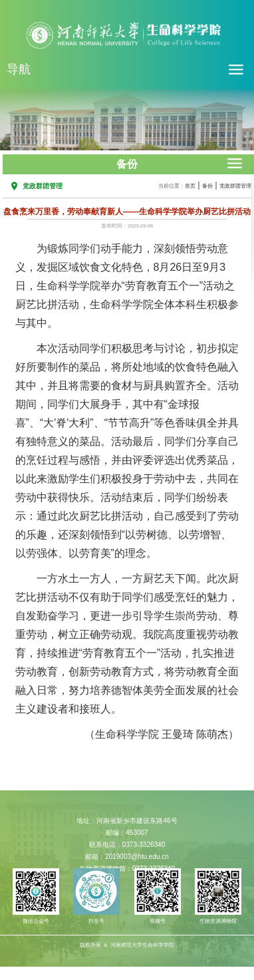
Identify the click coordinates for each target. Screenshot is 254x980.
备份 (207, 186)
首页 (190, 186)
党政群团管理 (235, 186)
